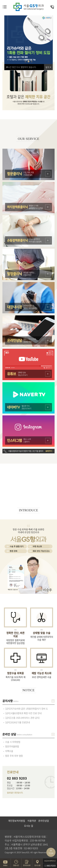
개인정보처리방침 (17, 821)
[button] (26, 61)
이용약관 (32, 821)
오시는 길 (29, 826)
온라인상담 (44, 821)
